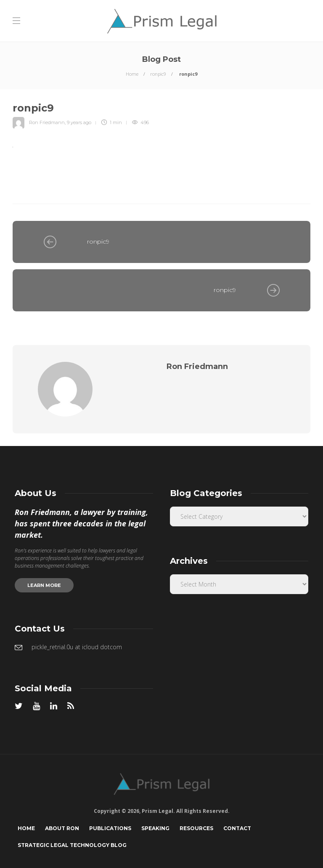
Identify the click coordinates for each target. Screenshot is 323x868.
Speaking (155, 828)
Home (132, 74)
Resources (196, 828)
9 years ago (79, 122)
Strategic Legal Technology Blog (72, 845)
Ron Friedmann (47, 122)
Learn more (44, 585)
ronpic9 (158, 74)
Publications (110, 828)
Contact (237, 828)
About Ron (62, 828)
